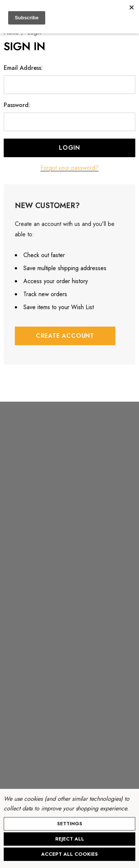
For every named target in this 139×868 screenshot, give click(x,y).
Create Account (65, 336)
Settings (70, 824)
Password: (17, 105)
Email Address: (23, 68)
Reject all (70, 839)
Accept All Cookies (69, 854)
